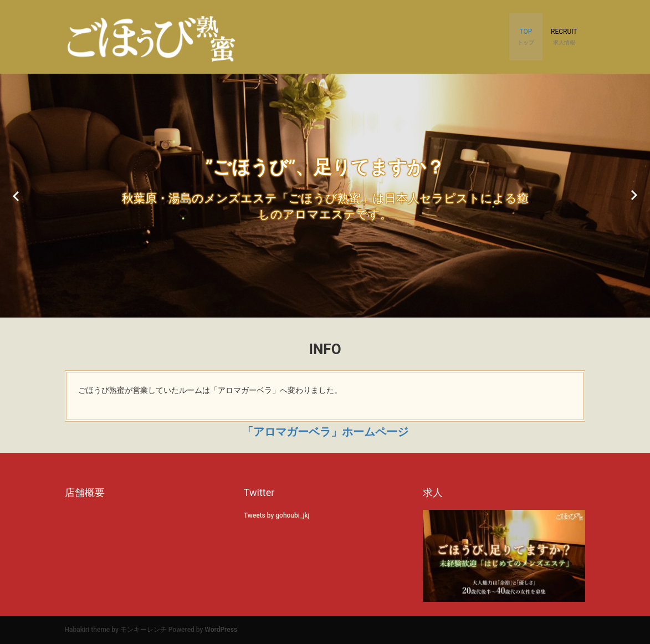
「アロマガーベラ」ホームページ (325, 432)
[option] (325, 196)
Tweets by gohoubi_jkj (277, 515)
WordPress (221, 630)
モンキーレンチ (144, 630)
